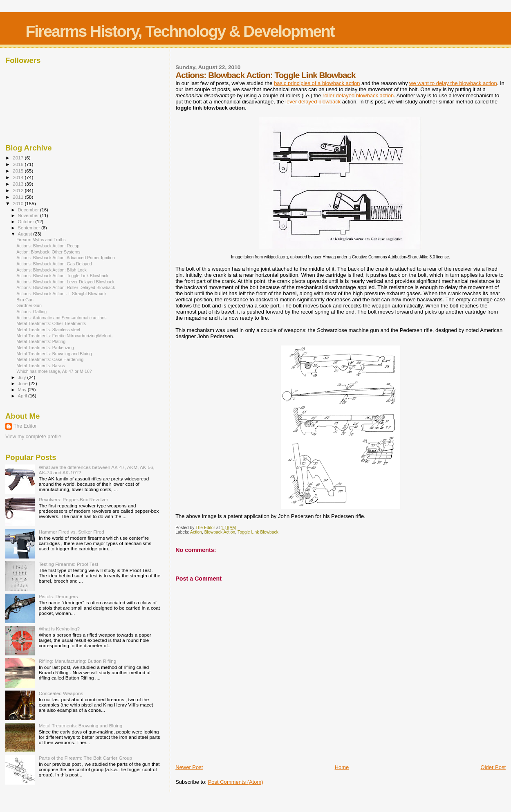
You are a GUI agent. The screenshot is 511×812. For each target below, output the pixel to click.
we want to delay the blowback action (453, 83)
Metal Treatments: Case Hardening (50, 359)
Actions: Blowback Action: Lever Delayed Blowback (65, 282)
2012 (19, 190)
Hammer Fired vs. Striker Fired (72, 532)
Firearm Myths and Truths (41, 240)
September (30, 228)
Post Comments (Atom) (236, 782)
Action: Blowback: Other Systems (48, 252)
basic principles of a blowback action (317, 83)
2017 (19, 158)
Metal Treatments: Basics (41, 366)
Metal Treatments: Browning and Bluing (54, 354)
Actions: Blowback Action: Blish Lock (52, 270)
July (23, 377)
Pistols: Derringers (58, 596)
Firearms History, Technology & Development (180, 31)
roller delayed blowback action (358, 95)
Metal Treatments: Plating (41, 341)
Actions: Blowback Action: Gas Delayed (54, 264)
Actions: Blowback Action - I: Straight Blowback (61, 294)
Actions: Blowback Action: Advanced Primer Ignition (66, 258)
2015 (19, 171)
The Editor (25, 426)
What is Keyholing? (59, 629)
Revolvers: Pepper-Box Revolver (74, 499)
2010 (19, 203)
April (23, 396)
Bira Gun (25, 300)
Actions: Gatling (31, 312)
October (27, 222)
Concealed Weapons (61, 693)
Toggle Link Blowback (258, 532)
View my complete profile (33, 437)
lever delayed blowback (313, 102)
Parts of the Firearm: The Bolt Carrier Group (85, 758)
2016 (19, 164)
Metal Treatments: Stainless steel (48, 330)
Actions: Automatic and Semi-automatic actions (61, 318)
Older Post (493, 767)
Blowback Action (220, 532)
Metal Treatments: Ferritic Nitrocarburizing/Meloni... (65, 336)
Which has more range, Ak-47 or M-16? (54, 371)
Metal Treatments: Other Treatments (51, 323)
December (29, 210)
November (29, 215)
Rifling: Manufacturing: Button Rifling (78, 661)
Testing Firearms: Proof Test (69, 564)
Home (342, 767)
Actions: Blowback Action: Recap (48, 246)
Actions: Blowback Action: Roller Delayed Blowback (66, 287)
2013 (19, 184)
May (23, 390)
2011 (19, 197)
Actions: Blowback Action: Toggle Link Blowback (62, 276)
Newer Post (189, 767)
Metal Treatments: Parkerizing (45, 348)
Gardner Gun (29, 305)
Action (196, 532)
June (24, 384)
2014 (19, 177)
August (26, 234)
